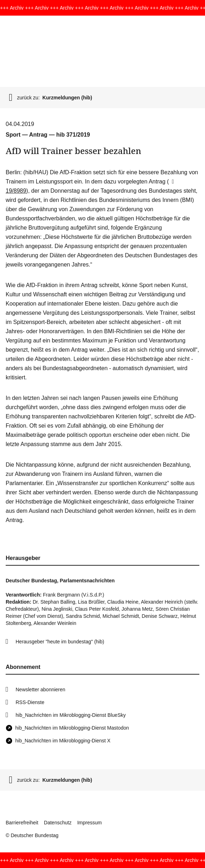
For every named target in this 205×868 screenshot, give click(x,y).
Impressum (90, 823)
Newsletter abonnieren (40, 690)
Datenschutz (58, 823)
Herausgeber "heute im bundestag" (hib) (60, 642)
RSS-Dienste (30, 702)
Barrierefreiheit (22, 823)
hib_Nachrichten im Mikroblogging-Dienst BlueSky (71, 715)
